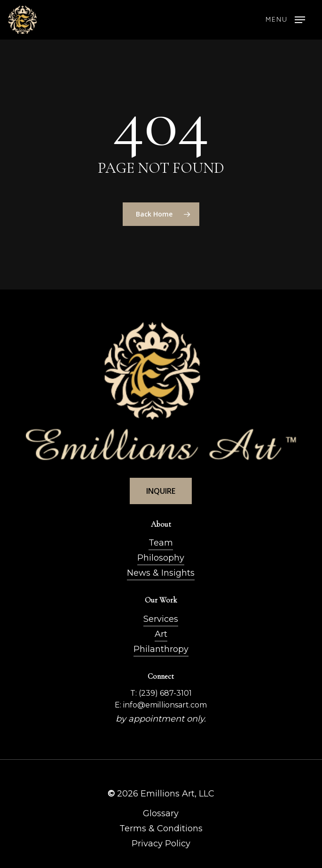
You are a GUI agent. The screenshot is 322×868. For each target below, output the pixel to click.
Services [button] (161, 619)
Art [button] (161, 634)
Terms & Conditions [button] (161, 828)
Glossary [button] (161, 813)
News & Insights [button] (161, 573)
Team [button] (161, 543)
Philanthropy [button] (161, 649)
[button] (285, 20)
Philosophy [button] (161, 558)
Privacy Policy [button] (161, 844)
